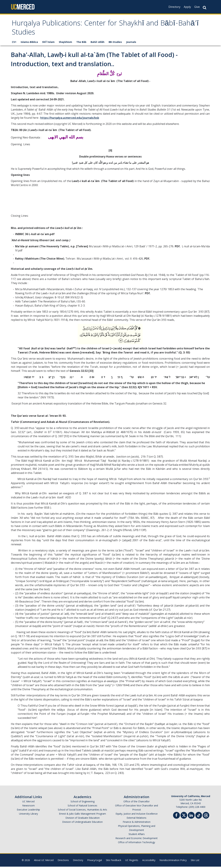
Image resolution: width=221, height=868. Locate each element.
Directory (174, 7)
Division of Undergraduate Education (82, 823)
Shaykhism (65, 43)
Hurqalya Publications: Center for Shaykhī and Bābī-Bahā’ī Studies (102, 29)
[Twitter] (184, 816)
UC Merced (28, 803)
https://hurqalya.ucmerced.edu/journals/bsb (70, 119)
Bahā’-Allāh (97, 43)
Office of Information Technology (137, 844)
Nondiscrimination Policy (173, 861)
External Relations (137, 819)
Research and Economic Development (137, 840)
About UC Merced (44, 861)
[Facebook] (176, 817)
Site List (195, 861)
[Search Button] (205, 8)
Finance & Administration (137, 823)
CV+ (14, 43)
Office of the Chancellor (137, 803)
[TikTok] (199, 816)
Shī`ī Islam (48, 43)
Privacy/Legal (95, 861)
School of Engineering (83, 803)
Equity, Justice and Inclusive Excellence (137, 815)
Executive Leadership (28, 811)
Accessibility (149, 861)
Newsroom (28, 807)
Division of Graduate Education (83, 819)
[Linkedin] (191, 817)
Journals (131, 43)
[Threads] (206, 816)
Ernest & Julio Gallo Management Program (82, 815)
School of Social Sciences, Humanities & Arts (82, 811)
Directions (63, 861)
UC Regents (132, 861)
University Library (28, 815)
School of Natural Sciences (82, 807)
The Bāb (81, 43)
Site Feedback (114, 861)
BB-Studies (115, 43)
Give (197, 7)
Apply (187, 7)
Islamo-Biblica (29, 43)
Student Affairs (137, 835)
